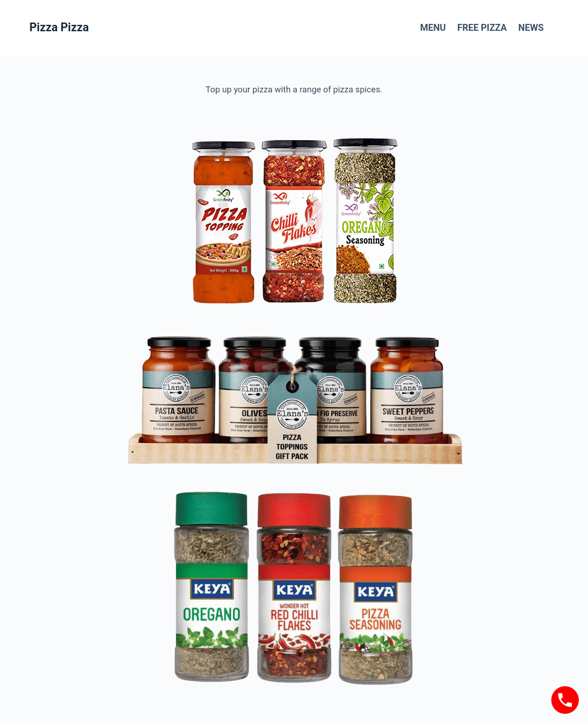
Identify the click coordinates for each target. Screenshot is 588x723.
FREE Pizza (482, 28)
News (531, 28)
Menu (433, 28)
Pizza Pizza (59, 27)
